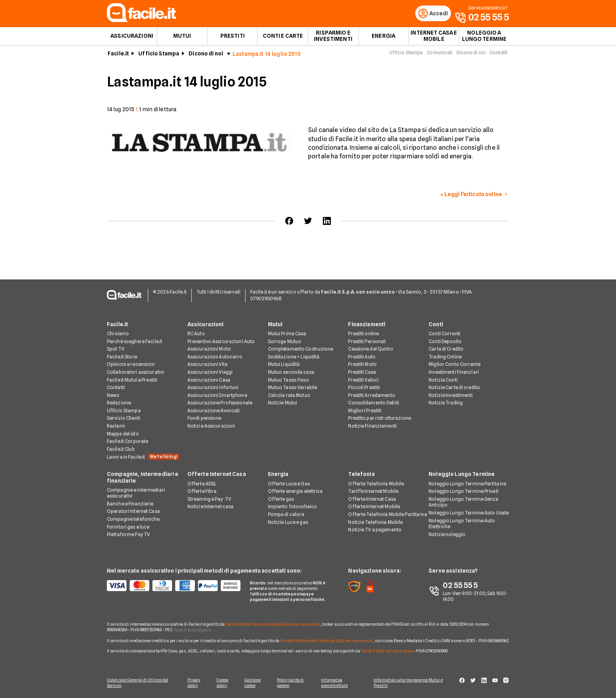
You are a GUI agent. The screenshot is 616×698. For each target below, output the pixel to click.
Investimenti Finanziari (454, 372)
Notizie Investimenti (451, 396)
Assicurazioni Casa (209, 380)
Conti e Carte (283, 38)
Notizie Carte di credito (454, 388)
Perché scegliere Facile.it (135, 342)
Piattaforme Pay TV (128, 535)
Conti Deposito (445, 342)
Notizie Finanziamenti (372, 426)
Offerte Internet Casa (217, 475)
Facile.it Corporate (127, 442)
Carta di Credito (446, 349)
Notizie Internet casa (211, 507)
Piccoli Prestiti (364, 388)
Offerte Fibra (202, 491)
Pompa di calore (286, 515)
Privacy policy (193, 683)
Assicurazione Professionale (220, 403)
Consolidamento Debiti (374, 403)
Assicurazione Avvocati (214, 411)
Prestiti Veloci (363, 380)
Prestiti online (363, 334)
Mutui (182, 38)
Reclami (116, 426)
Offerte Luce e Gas (289, 484)
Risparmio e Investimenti (333, 38)
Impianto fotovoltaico (293, 507)
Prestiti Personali (367, 342)
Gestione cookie (254, 683)
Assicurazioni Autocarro (215, 357)
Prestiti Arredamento (371, 396)
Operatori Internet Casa (133, 512)
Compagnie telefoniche (133, 519)
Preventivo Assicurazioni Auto (221, 342)
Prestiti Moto (362, 365)
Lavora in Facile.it (143, 457)
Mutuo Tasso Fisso (289, 380)
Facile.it (118, 55)
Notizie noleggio (447, 535)
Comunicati (440, 54)
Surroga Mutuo (285, 342)
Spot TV (115, 349)
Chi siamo (118, 334)
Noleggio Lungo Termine (462, 475)
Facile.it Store (122, 357)
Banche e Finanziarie (130, 504)
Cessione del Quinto (370, 349)
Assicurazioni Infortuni (213, 388)
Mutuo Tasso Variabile (293, 388)
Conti (436, 325)
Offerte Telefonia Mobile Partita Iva (387, 515)
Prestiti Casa (362, 372)
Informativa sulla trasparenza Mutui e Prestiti (411, 683)
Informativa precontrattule (337, 683)
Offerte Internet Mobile (374, 507)
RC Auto (196, 334)
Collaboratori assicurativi (135, 372)
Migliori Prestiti (365, 411)
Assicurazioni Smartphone (217, 396)
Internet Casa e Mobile (434, 38)
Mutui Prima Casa (287, 334)
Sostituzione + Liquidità (294, 357)
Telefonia (361, 475)
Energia (383, 38)
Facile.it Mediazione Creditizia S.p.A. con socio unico (326, 641)
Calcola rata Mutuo (289, 396)
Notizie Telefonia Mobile (375, 523)
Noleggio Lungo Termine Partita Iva (467, 484)
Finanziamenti (367, 325)
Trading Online (445, 357)
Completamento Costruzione (301, 349)
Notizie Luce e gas (288, 523)
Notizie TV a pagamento (375, 530)
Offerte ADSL (202, 484)
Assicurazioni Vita (207, 365)
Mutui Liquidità (284, 365)
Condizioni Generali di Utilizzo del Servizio (138, 683)
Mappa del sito (123, 434)
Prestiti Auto (362, 357)
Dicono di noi (206, 55)
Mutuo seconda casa (291, 372)
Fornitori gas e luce (128, 527)
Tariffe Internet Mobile (373, 491)
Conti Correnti (445, 334)
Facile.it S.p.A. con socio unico (387, 651)
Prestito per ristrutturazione (379, 419)
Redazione (119, 403)
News (113, 396)
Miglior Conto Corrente (455, 365)
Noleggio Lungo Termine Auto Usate (469, 513)
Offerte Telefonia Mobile (376, 484)
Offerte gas (281, 499)
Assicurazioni (132, 38)
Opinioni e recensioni (131, 365)
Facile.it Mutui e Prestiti (132, 380)
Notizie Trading (446, 403)
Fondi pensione (204, 419)
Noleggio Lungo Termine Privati (464, 491)
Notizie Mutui (283, 403)
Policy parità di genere (292, 683)
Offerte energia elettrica (295, 491)
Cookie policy (223, 683)
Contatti (499, 54)
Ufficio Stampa (159, 55)
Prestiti (233, 38)
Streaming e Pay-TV (209, 499)
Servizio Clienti (124, 419)
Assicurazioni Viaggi (210, 372)
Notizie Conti (443, 380)
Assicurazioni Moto (209, 349)
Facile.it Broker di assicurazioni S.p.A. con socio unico (273, 625)
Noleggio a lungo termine (484, 38)
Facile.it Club (121, 449)
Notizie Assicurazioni (211, 426)
